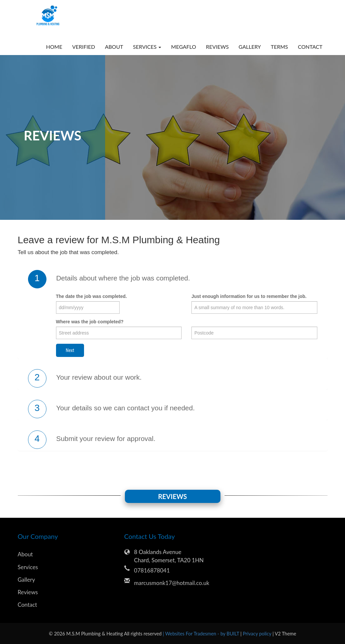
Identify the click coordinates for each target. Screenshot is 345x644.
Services (28, 567)
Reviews (217, 47)
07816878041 (152, 570)
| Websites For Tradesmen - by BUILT (201, 634)
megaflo (184, 47)
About (114, 47)
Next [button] (70, 350)
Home (54, 47)
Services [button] (147, 47)
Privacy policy (258, 634)
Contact (310, 47)
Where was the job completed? (90, 322)
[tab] (173, 279)
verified (84, 47)
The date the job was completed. (91, 296)
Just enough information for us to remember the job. (249, 296)
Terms (279, 47)
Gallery (250, 47)
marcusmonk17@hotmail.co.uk (172, 583)
